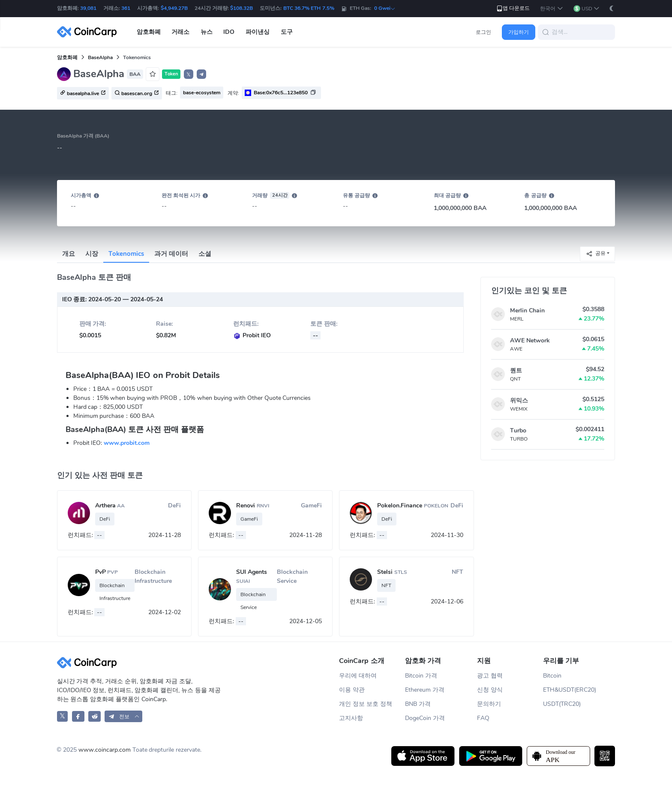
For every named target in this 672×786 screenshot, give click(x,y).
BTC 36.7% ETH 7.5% (309, 8)
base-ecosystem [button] (202, 93)
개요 (69, 254)
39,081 (88, 8)
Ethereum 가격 (425, 690)
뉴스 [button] (207, 32)
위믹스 (519, 400)
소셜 (205, 254)
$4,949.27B (174, 8)
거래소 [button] (180, 32)
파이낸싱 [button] (258, 32)
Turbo (518, 430)
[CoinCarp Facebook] (78, 716)
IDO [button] (229, 32)
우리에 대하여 (358, 676)
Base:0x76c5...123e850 (281, 93)
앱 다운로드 (513, 8)
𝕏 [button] (189, 75)
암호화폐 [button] (149, 32)
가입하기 (519, 32)
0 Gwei (385, 8)
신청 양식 (490, 690)
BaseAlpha (100, 57)
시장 (92, 254)
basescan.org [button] (137, 93)
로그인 (483, 32)
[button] (551, 9)
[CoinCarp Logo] (89, 32)
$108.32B (241, 8)
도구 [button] (287, 32)
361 (126, 8)
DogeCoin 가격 (425, 718)
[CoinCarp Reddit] (94, 716)
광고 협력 (490, 676)
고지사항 (351, 718)
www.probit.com (127, 443)
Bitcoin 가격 (421, 676)
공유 (596, 253)
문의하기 (489, 704)
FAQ (483, 718)
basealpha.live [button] (83, 93)
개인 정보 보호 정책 (366, 704)
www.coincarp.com (105, 750)
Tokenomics (126, 254)
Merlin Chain (527, 310)
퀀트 (516, 370)
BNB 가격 (418, 704)
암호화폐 (67, 57)
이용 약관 (352, 690)
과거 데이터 (171, 254)
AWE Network (530, 340)
